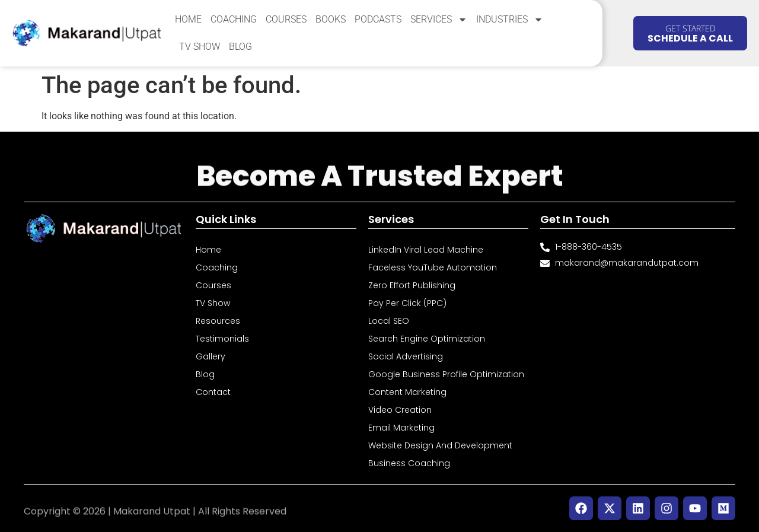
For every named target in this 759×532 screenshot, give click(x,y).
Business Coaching (409, 463)
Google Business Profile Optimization (446, 374)
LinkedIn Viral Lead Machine (426, 250)
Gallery (211, 356)
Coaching (234, 19)
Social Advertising (406, 356)
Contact (213, 392)
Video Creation (400, 410)
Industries (510, 20)
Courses (286, 19)
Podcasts (378, 19)
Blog (240, 47)
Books (331, 19)
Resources (218, 321)
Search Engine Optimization (427, 339)
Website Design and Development (440, 445)
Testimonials (222, 339)
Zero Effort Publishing (412, 285)
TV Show (200, 47)
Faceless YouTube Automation (433, 267)
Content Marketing (407, 392)
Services (439, 20)
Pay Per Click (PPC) (407, 303)
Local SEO (389, 321)
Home (188, 19)
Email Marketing (401, 428)
